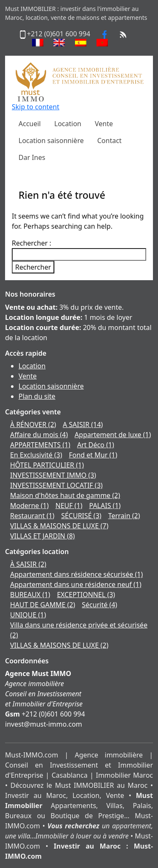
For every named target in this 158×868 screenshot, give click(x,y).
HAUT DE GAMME (43, 605)
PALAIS (105, 506)
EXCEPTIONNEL (86, 595)
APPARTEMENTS (40, 445)
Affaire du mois (39, 435)
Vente (28, 376)
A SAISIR (83, 425)
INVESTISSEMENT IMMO (53, 475)
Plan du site (37, 396)
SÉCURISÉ (81, 516)
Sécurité (99, 605)
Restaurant (32, 516)
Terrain (124, 516)
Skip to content (36, 107)
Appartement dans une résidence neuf (76, 584)
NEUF (69, 506)
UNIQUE (28, 615)
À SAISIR (28, 564)
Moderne (29, 506)
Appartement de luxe (113, 435)
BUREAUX (30, 595)
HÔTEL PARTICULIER (47, 465)
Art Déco (96, 445)
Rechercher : (32, 243)
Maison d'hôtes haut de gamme (65, 495)
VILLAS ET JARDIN (43, 536)
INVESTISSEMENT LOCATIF (56, 485)
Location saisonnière (51, 386)
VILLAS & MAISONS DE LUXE (59, 526)
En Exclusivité (36, 455)
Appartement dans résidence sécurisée (76, 574)
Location (32, 366)
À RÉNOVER (33, 425)
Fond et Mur (93, 455)
